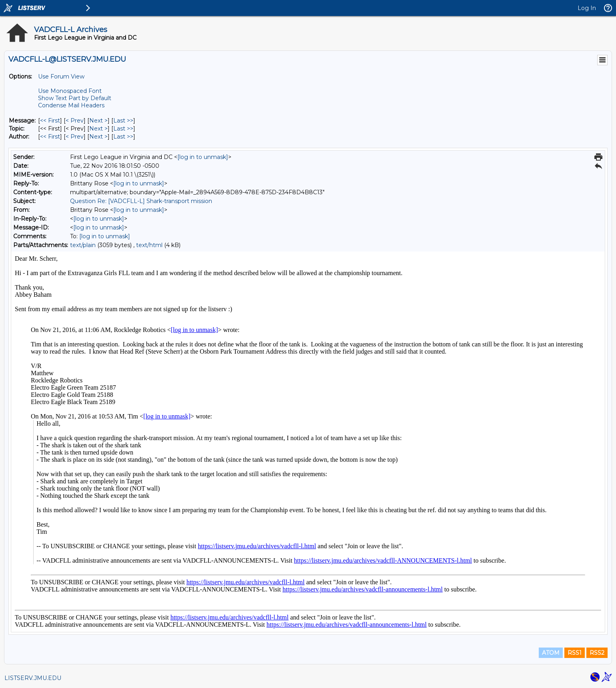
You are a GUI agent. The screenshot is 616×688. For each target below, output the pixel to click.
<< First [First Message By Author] (50, 137)
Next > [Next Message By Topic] (98, 129)
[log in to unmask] (203, 157)
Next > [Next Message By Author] (98, 137)
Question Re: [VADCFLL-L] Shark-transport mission (141, 201)
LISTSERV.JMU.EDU (33, 678)
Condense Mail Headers (71, 105)
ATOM (551, 653)
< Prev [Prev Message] (75, 121)
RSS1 (575, 653)
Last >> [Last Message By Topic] (123, 129)
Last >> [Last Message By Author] (123, 137)
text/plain (83, 245)
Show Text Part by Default (75, 98)
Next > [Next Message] (98, 121)
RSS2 (597, 653)
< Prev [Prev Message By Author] (75, 137)
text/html (149, 245)
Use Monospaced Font (70, 91)
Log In (587, 8)
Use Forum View (61, 76)
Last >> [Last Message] (123, 121)
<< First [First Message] (50, 121)
